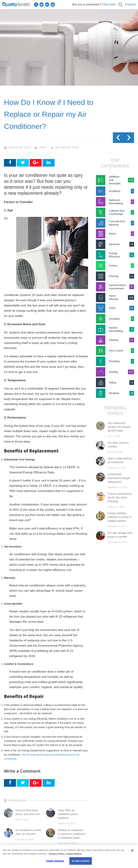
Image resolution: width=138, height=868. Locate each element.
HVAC (43, 147)
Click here (109, 4)
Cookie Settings (55, 861)
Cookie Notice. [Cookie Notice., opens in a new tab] (74, 854)
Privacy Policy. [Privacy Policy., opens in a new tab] (57, 854)
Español (131, 4)
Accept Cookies (81, 861)
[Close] (132, 851)
